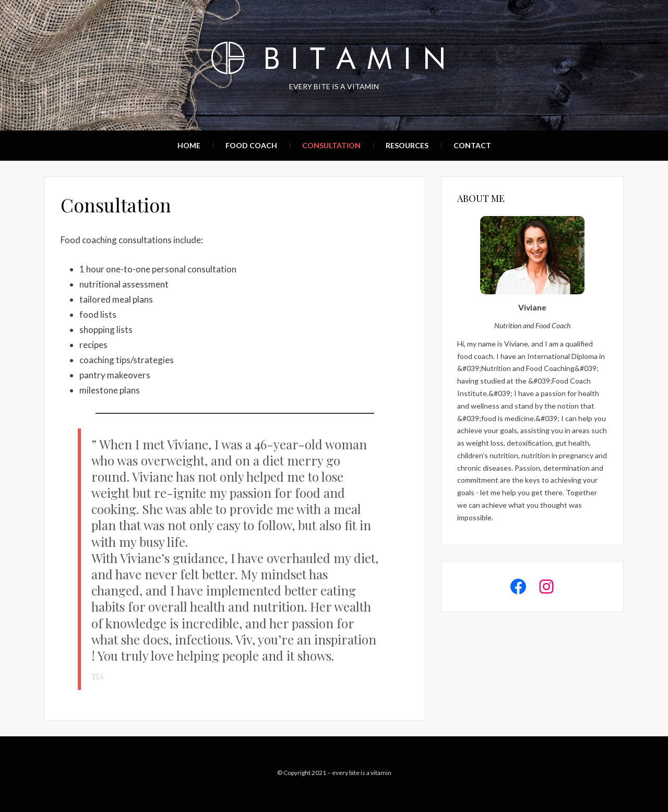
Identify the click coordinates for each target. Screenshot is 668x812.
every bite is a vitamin (362, 773)
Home (189, 145)
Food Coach (251, 145)
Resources (407, 145)
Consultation (331, 145)
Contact (472, 145)
